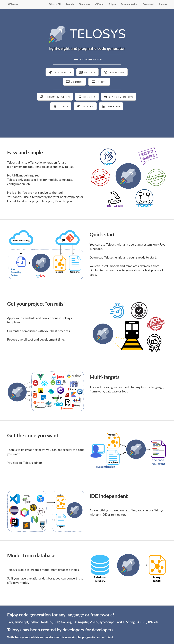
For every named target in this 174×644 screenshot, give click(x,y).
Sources (163, 4)
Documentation (129, 4)
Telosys (12, 4)
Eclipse (112, 4)
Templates (85, 4)
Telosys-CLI (55, 4)
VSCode (99, 4)
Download (148, 4)
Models (70, 4)
